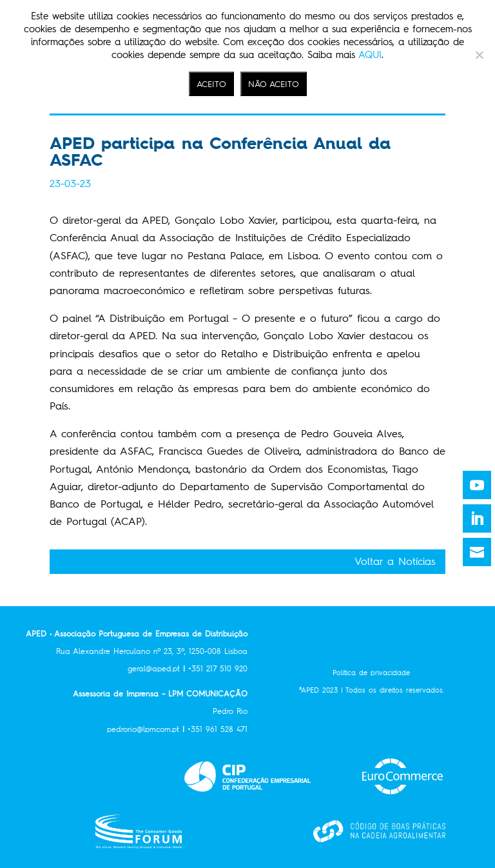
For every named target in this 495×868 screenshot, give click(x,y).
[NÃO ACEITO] (479, 55)
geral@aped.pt (154, 669)
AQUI (370, 55)
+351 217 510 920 (218, 669)
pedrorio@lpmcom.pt (147, 729)
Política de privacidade (371, 673)
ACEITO (211, 84)
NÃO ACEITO (274, 84)
